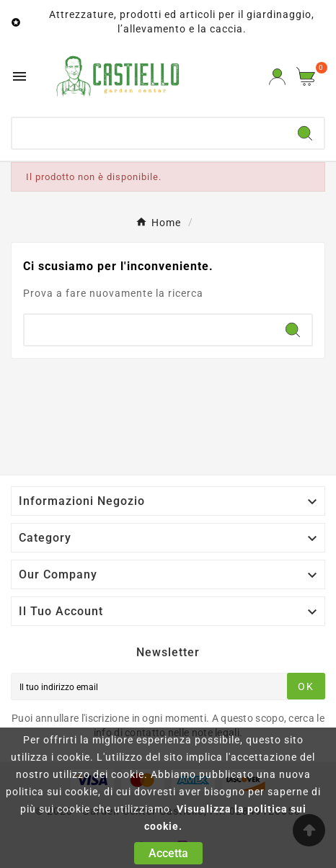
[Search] (305, 133)
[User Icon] (277, 77)
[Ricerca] (149, 133)
